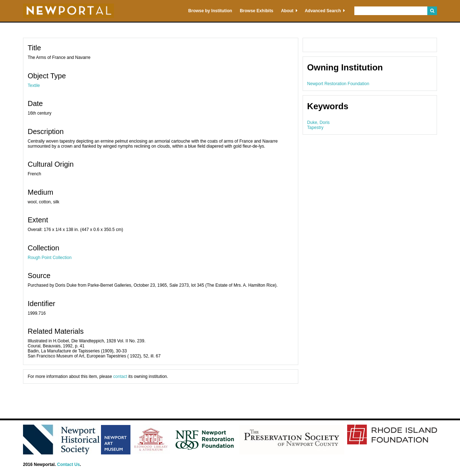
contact (120, 376)
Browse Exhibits (256, 11)
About (287, 11)
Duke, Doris (319, 123)
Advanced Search (323, 11)
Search (432, 11)
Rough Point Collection (50, 258)
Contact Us (68, 465)
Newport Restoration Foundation (338, 84)
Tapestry (315, 128)
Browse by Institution (210, 11)
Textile (34, 86)
